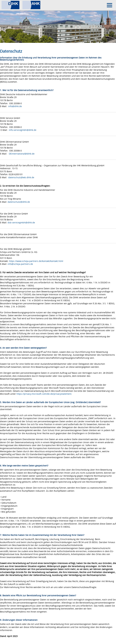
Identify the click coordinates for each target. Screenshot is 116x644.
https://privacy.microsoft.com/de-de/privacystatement (44, 394)
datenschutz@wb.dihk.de (21, 177)
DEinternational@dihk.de (22, 154)
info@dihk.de (15, 106)
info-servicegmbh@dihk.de (23, 130)
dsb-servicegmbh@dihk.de (21, 222)
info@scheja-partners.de (20, 264)
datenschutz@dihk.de (19, 202)
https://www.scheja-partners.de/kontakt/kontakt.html (36, 261)
